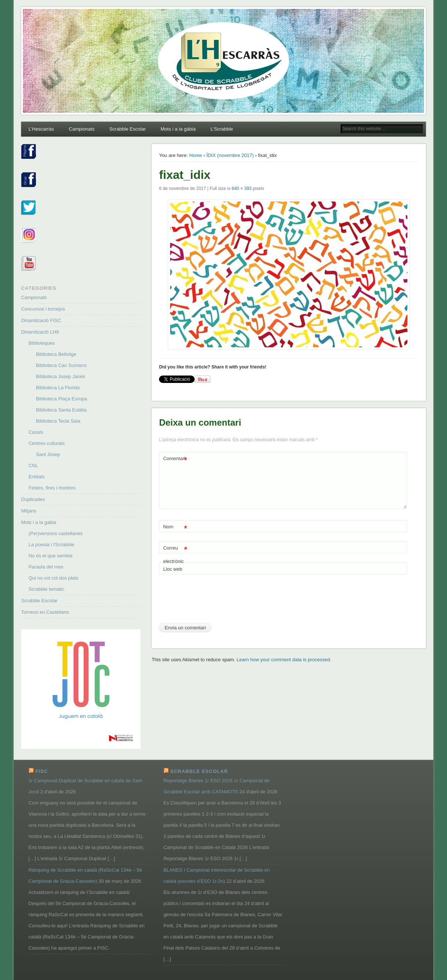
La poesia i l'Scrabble (51, 545)
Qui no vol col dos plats (53, 578)
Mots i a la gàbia (178, 129)
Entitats (37, 477)
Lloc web (173, 569)
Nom (175, 527)
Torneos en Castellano (45, 612)
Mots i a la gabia (39, 522)
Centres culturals (47, 443)
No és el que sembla (51, 556)
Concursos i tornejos (43, 309)
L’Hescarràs (41, 129)
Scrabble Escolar (128, 129)
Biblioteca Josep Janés (61, 376)
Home (196, 155)
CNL (33, 466)
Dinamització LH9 (40, 332)
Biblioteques (42, 343)
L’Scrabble (222, 129)
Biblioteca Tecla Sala (58, 421)
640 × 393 (242, 189)
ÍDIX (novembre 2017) (230, 155)
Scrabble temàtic (47, 589)
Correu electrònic (175, 553)
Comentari (175, 459)
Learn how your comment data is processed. (284, 660)
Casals (36, 432)
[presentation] (215, 602)
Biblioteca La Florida (58, 388)
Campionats (82, 129)
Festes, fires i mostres (52, 488)
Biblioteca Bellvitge (56, 354)
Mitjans (29, 511)
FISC (42, 771)
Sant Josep (48, 454)
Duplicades (33, 499)
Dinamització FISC (41, 320)
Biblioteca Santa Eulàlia (61, 410)
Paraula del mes (46, 567)
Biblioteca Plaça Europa (62, 399)
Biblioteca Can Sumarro (61, 365)
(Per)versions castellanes (56, 533)
